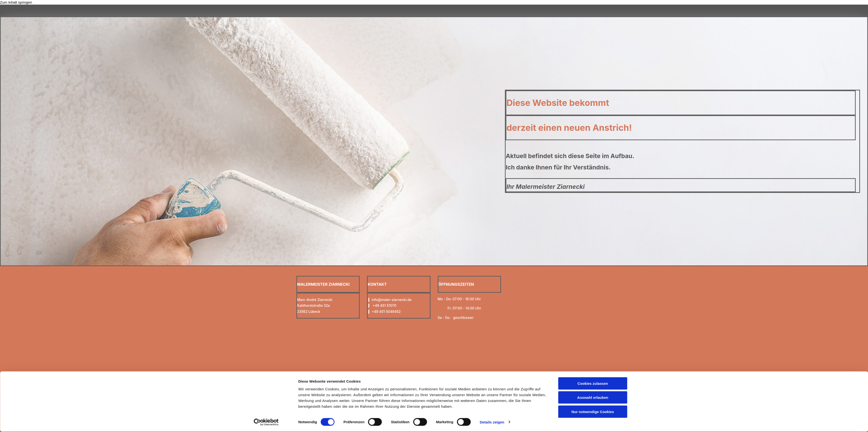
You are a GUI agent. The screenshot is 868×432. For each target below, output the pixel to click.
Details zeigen (492, 319)
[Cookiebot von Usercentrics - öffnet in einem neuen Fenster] (266, 319)
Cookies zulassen (593, 281)
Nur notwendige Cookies (593, 309)
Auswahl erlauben (593, 295)
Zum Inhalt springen (16, 2)
